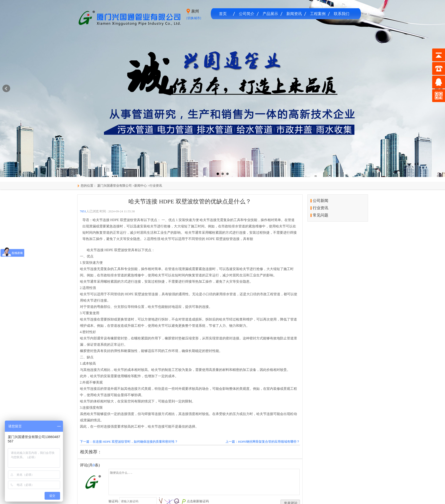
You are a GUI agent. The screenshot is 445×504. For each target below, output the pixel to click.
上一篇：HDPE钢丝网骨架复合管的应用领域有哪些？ (263, 442)
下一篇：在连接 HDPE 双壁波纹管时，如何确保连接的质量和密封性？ (129, 442)
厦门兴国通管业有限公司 (114, 186)
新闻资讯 (294, 14)
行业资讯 (156, 186)
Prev (6, 88)
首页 (223, 14)
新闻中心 (141, 186)
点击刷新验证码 (198, 501)
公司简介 (247, 14)
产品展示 (270, 14)
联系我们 (342, 14)
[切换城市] (194, 18)
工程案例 (318, 14)
